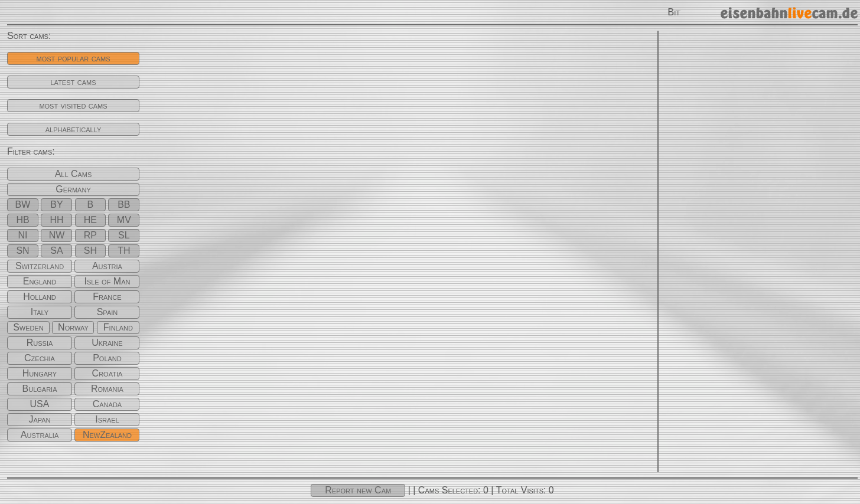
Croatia (107, 373)
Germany (73, 189)
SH (90, 251)
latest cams (74, 82)
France (107, 297)
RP (90, 235)
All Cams (74, 174)
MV (124, 220)
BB (124, 204)
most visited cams (73, 105)
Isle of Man (107, 281)
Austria (107, 266)
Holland (40, 297)
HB (22, 220)
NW (57, 235)
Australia (40, 435)
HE (90, 220)
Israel (107, 419)
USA (40, 404)
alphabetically (74, 129)
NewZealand (107, 435)
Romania (107, 389)
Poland (107, 358)
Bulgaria (40, 389)
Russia (40, 343)
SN (22, 251)
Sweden (28, 327)
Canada (107, 404)
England (40, 281)
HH (56, 220)
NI (23, 235)
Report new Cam (358, 490)
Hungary (40, 373)
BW (23, 204)
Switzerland (40, 266)
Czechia (40, 358)
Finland (118, 327)
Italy (40, 312)
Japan (39, 419)
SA (56, 251)
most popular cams (73, 58)
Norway (73, 327)
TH (124, 251)
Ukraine (107, 343)
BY (56, 204)
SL (124, 235)
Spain (107, 312)
